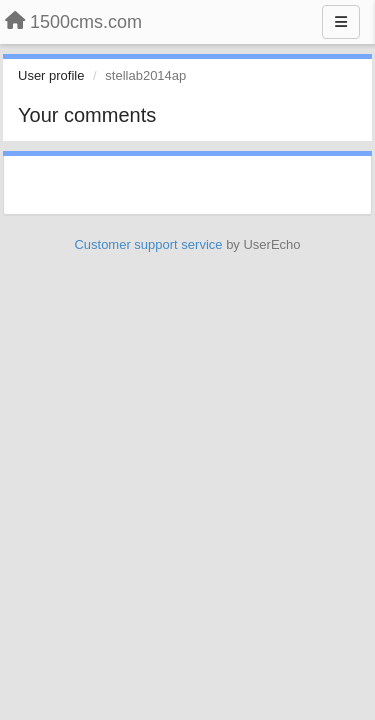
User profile (51, 75)
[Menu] (341, 22)
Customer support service (148, 244)
